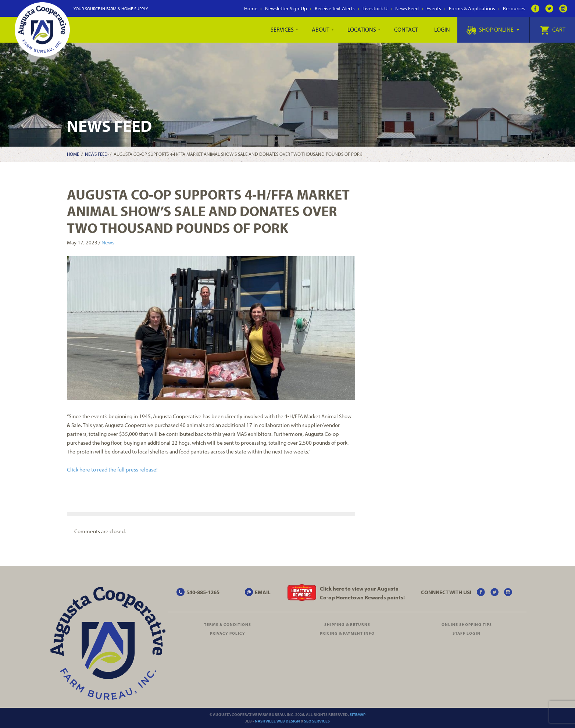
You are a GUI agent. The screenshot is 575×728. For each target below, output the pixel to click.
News (108, 242)
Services (282, 29)
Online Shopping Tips (467, 624)
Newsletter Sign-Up (286, 8)
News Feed (407, 8)
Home (251, 8)
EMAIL (263, 592)
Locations (362, 29)
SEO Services (317, 721)
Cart (553, 29)
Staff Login (467, 633)
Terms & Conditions (228, 624)
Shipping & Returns (347, 624)
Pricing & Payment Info (347, 633)
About (321, 29)
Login (442, 29)
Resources (514, 8)
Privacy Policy (228, 633)
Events (434, 8)
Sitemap (358, 714)
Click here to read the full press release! (112, 469)
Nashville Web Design (277, 721)
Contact (406, 29)
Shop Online (493, 29)
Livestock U (375, 8)
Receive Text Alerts (335, 8)
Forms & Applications (472, 8)
